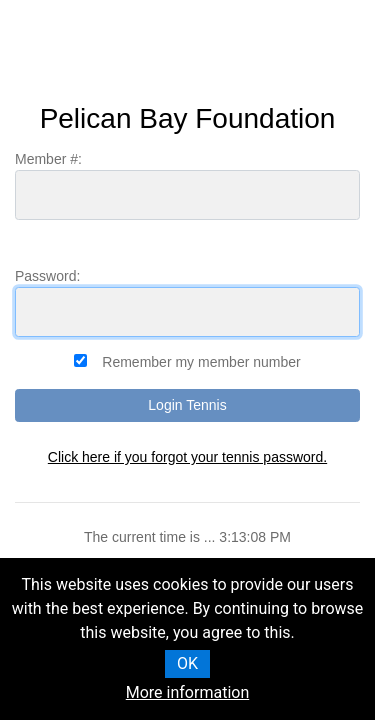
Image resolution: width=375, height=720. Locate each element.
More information (187, 692)
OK (187, 663)
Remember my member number (201, 362)
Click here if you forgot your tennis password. (187, 457)
